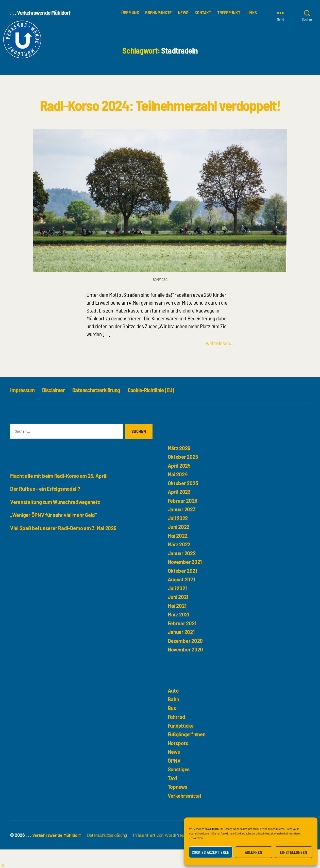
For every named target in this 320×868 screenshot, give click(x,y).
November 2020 (186, 668)
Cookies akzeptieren (211, 852)
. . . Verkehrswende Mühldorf (41, 13)
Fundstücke (181, 744)
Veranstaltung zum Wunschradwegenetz (56, 520)
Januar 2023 (182, 528)
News (183, 13)
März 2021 (179, 633)
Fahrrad (177, 735)
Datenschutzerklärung (102, 408)
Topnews (178, 805)
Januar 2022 (182, 572)
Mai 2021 (177, 624)
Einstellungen (294, 852)
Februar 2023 (183, 519)
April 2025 (179, 484)
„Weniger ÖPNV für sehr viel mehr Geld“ (54, 533)
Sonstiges (179, 788)
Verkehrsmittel (185, 814)
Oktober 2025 (183, 475)
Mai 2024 (178, 493)
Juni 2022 (179, 545)
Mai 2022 (178, 554)
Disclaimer (56, 408)
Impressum (23, 408)
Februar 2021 (182, 642)
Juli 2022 (178, 537)
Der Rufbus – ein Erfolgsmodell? (46, 507)
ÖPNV (174, 779)
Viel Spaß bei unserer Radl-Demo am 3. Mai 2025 (65, 546)
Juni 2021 (178, 615)
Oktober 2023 (183, 502)
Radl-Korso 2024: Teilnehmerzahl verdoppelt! (160, 114)
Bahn (173, 718)
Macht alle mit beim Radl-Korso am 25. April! (60, 494)
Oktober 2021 (183, 589)
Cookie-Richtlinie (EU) (161, 408)
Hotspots (179, 761)
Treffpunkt (229, 13)
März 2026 (180, 466)
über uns (130, 13)
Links (252, 13)
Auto (173, 709)
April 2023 (179, 510)
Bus (172, 726)
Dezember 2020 (186, 659)
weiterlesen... (220, 362)
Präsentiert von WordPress (163, 854)
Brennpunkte (158, 13)
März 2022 (180, 563)
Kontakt (203, 13)
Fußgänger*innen (187, 753)
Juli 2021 (178, 607)
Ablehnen (254, 852)
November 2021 (185, 580)
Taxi (172, 797)
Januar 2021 (181, 650)
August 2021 (182, 598)
